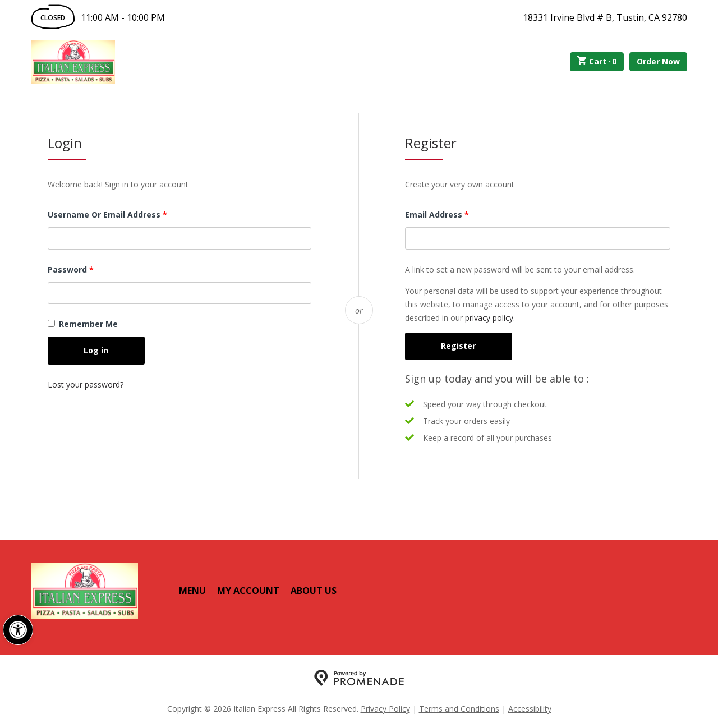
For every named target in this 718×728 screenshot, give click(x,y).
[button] (18, 630)
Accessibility (530, 709)
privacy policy (489, 318)
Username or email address (125, 214)
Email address (455, 214)
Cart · (597, 62)
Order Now (658, 61)
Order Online (179, 62)
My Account (248, 591)
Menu (192, 591)
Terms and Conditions (459, 709)
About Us (314, 591)
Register (458, 346)
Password (88, 269)
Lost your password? (86, 384)
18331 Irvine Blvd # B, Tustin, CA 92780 (605, 17)
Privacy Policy (385, 709)
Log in (96, 350)
